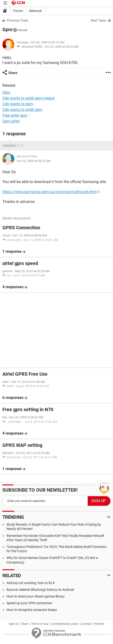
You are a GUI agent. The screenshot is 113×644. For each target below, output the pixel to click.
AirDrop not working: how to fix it (31, 583)
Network (35, 11)
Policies (99, 624)
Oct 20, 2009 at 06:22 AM (62, 47)
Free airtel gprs (15, 115)
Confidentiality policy (65, 624)
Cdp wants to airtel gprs (22, 110)
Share (13, 73)
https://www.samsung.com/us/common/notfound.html (49, 192)
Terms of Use (40, 624)
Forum (18, 11)
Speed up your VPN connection (29, 603)
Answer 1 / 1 (13, 146)
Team (25, 624)
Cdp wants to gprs (18, 104)
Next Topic (98, 20)
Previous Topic (18, 20)
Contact (86, 624)
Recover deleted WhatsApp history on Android (40, 590)
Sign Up (14, 624)
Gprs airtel (11, 121)
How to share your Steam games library (36, 596)
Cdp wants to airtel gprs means (29, 98)
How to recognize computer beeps (32, 610)
